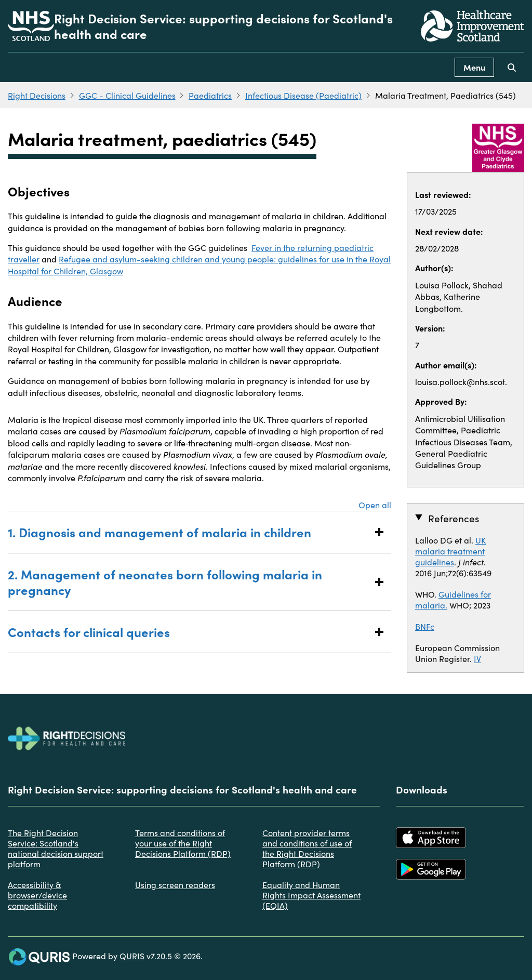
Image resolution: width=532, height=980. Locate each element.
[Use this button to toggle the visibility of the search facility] (512, 67)
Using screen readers (175, 884)
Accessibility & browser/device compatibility (37, 895)
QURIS (132, 956)
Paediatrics (210, 95)
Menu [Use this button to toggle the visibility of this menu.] (474, 67)
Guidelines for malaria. (453, 599)
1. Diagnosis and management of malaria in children (189, 532)
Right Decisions (37, 95)
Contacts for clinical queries (189, 632)
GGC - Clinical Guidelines (127, 95)
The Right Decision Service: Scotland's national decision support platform (56, 848)
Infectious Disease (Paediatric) (303, 95)
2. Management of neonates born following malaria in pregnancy (189, 582)
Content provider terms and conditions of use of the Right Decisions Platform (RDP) (307, 848)
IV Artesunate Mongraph (457, 664)
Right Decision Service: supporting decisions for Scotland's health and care (223, 26)
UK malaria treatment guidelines (450, 551)
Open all (375, 505)
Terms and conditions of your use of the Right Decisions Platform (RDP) (183, 843)
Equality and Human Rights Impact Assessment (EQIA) (311, 895)
